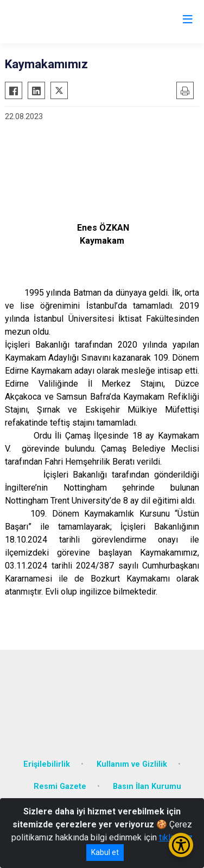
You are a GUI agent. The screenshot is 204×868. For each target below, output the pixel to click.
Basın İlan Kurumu (147, 787)
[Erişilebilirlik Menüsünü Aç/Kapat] (181, 845)
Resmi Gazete (60, 787)
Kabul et (105, 852)
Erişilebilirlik (47, 764)
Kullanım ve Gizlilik (132, 764)
